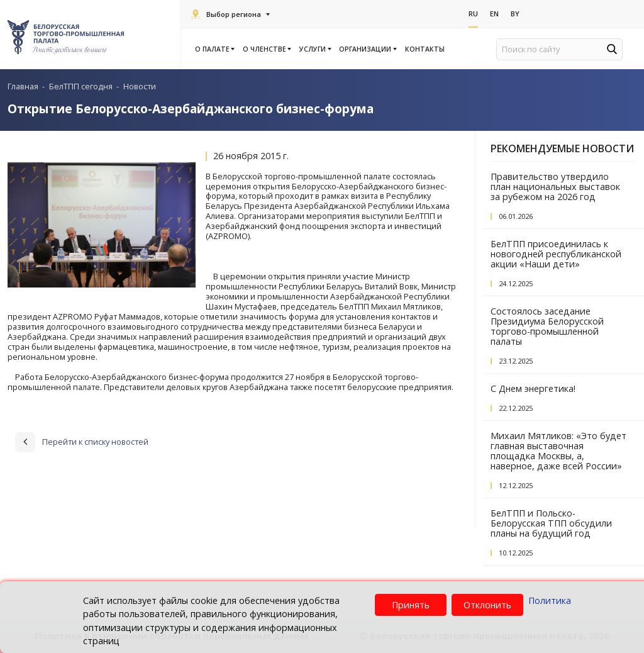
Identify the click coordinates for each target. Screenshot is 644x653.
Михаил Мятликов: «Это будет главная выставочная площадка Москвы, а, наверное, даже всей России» (558, 451)
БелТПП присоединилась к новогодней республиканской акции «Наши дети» (556, 254)
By (515, 14)
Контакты (425, 49)
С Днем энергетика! (533, 388)
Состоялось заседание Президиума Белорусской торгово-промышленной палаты (547, 326)
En (494, 14)
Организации (367, 49)
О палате (214, 49)
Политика (550, 600)
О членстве (266, 49)
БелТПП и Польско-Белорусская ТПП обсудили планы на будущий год (551, 523)
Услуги (314, 49)
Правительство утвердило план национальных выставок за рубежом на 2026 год (555, 187)
